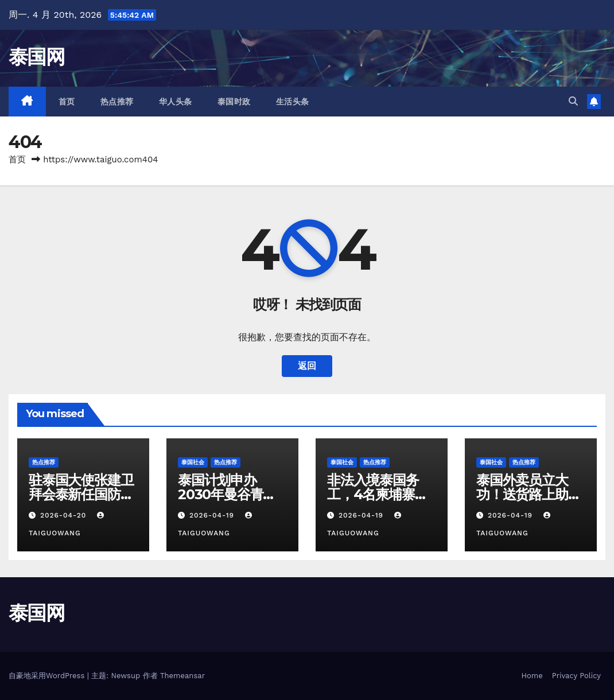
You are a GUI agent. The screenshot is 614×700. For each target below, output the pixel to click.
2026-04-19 (213, 515)
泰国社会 (193, 462)
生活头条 (293, 102)
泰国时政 (234, 102)
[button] (573, 101)
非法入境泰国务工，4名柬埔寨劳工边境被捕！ (377, 494)
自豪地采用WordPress (48, 676)
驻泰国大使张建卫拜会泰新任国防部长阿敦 (81, 494)
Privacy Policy (576, 676)
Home (532, 676)
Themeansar (182, 676)
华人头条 (176, 102)
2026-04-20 (65, 515)
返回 (307, 366)
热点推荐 (117, 102)
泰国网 (36, 57)
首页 (67, 102)
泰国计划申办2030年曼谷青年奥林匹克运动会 (227, 494)
